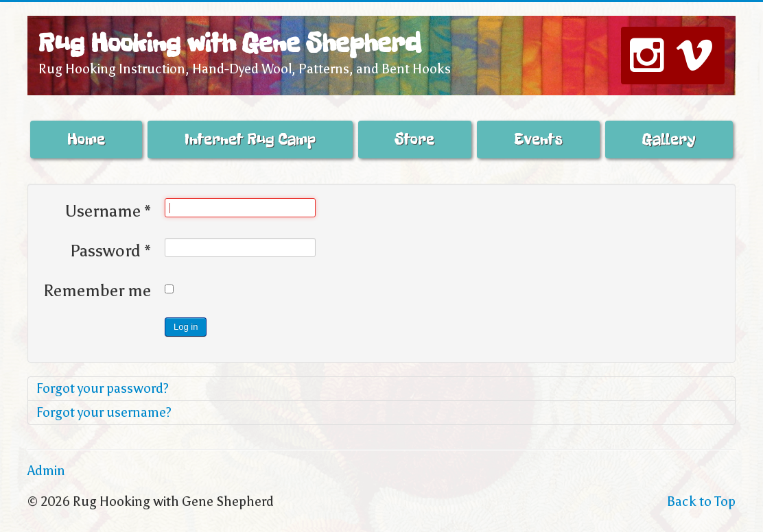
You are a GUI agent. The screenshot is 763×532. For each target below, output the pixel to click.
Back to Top (701, 501)
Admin (46, 471)
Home (86, 139)
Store (414, 139)
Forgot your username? (104, 412)
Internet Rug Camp (250, 139)
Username (108, 211)
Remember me (97, 290)
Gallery (669, 139)
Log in (186, 327)
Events (538, 139)
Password (110, 251)
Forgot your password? (103, 388)
